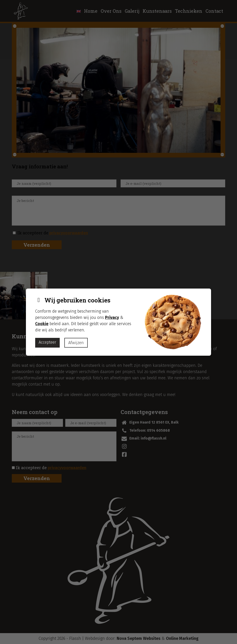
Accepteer (47, 342)
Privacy (112, 317)
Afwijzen (76, 343)
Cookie (42, 324)
